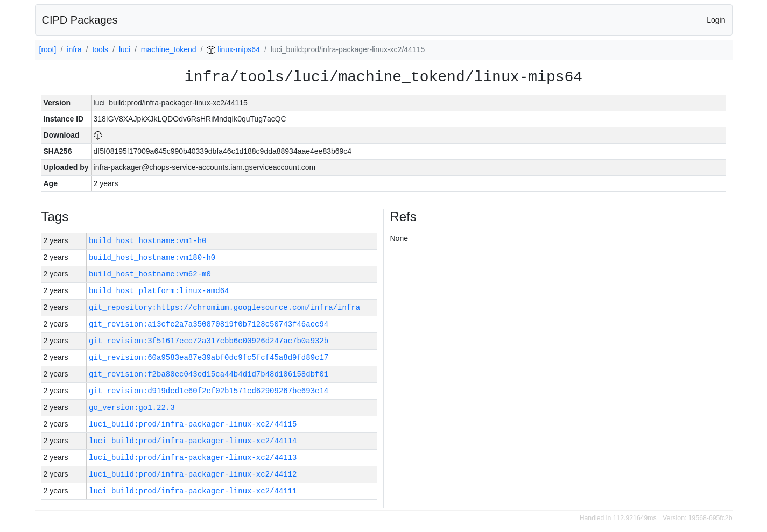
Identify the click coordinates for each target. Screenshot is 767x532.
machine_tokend (169, 49)
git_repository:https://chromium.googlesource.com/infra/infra (224, 307)
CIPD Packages (80, 20)
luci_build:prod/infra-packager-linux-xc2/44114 (193, 441)
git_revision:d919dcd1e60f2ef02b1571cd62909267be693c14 (209, 391)
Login (716, 20)
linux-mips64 (233, 49)
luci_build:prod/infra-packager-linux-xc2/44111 (193, 491)
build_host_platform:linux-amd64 (159, 291)
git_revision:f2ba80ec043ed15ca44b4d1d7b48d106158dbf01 (209, 374)
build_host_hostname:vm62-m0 (150, 274)
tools (100, 49)
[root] (48, 49)
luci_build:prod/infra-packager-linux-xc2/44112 (193, 474)
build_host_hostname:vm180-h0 (152, 257)
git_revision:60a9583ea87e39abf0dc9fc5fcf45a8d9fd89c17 (209, 357)
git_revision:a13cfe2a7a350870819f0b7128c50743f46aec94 (209, 324)
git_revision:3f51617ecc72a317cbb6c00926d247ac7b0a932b (209, 341)
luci (125, 49)
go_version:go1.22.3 (132, 407)
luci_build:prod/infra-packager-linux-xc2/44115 (193, 424)
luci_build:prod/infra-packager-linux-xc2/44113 (193, 457)
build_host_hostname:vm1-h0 (147, 241)
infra (74, 49)
